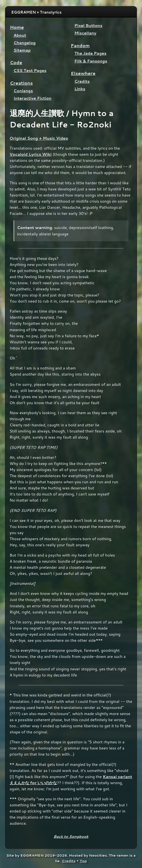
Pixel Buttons (89, 25)
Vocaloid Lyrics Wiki (31, 154)
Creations (21, 83)
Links (80, 89)
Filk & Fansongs (91, 61)
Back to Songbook (71, 836)
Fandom (80, 45)
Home (17, 27)
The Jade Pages (90, 53)
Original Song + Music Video (39, 138)
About (20, 35)
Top (83, 861)
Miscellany (85, 33)
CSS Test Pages (30, 70)
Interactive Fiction (33, 98)
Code (16, 62)
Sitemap (22, 50)
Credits (82, 81)
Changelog (25, 43)
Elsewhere (83, 73)
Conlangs (23, 91)
